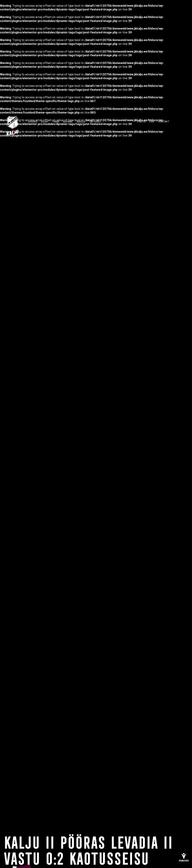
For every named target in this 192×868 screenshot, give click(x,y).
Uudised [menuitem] (33, 121)
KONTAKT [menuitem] (164, 121)
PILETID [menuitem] (142, 121)
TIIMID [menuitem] (56, 121)
